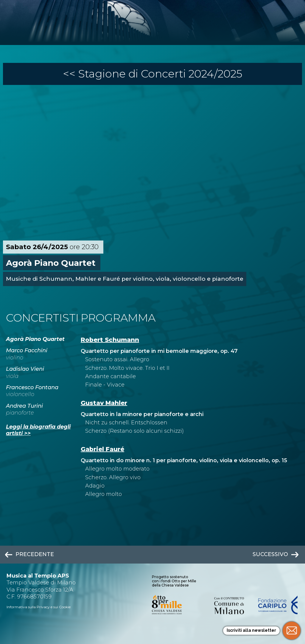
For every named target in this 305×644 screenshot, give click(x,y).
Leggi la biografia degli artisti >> (38, 430)
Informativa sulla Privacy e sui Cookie (39, 607)
